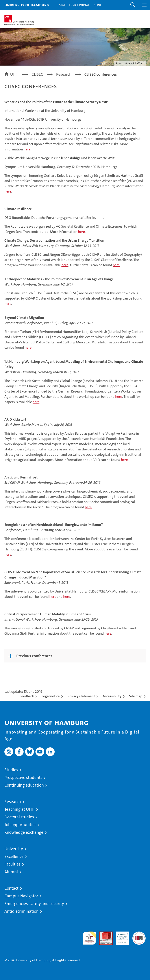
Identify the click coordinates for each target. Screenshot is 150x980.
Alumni (11, 872)
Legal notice (51, 696)
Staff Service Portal (74, 5)
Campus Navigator (21, 896)
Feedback (27, 696)
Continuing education (24, 785)
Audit (104, 934)
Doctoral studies (19, 817)
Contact (11, 888)
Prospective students (23, 777)
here (27, 149)
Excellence (14, 856)
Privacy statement (81, 696)
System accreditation (139, 936)
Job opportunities (20, 825)
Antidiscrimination (21, 911)
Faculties (12, 864)
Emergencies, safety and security (34, 904)
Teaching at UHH (19, 809)
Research (13, 802)
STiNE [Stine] (98, 5)
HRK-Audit (120, 936)
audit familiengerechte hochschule (89, 938)
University (14, 849)
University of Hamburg (27, 5)
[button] (133, 5)
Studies (11, 770)
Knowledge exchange (24, 832)
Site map (136, 696)
